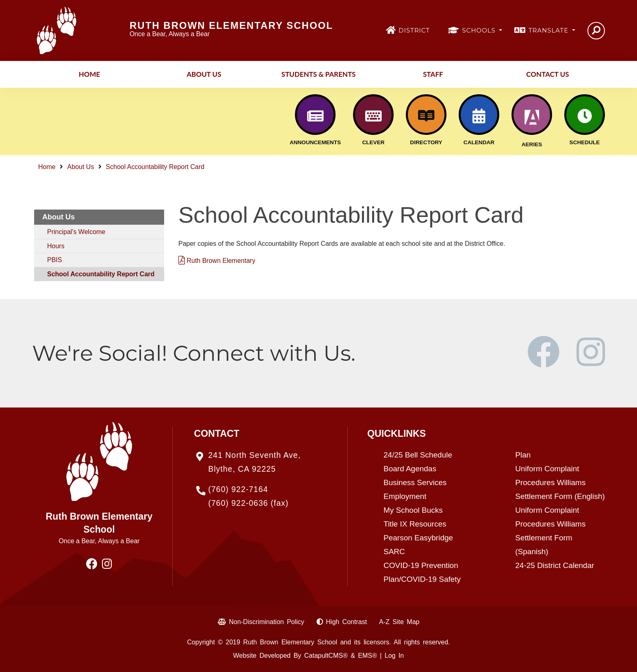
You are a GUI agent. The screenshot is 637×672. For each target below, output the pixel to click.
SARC (394, 552)
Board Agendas (410, 469)
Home (90, 74)
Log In (394, 656)
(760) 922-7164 (238, 489)
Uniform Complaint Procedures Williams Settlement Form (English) (560, 482)
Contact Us (547, 74)
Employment (405, 496)
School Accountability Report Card (155, 167)
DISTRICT (414, 30)
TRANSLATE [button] (549, 30)
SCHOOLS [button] (480, 30)
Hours (56, 246)
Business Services (415, 482)
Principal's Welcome (76, 232)
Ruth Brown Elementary (217, 261)
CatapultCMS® (326, 656)
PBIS (54, 260)
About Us (204, 74)
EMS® (367, 656)
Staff (433, 74)
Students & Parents (319, 74)
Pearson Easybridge (418, 538)
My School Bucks (413, 510)
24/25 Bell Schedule (418, 455)
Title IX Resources (415, 524)
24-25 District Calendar (555, 565)
